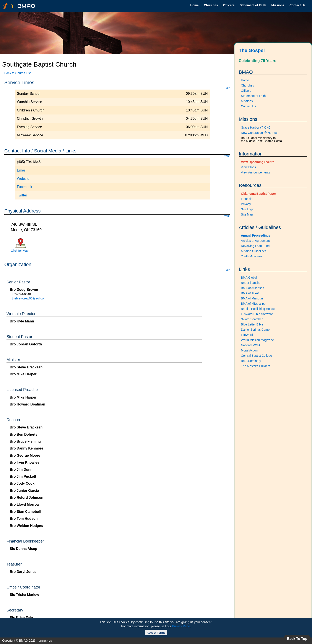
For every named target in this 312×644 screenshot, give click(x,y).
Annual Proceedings (256, 235)
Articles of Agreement (255, 241)
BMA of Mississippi (254, 304)
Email (21, 170)
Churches (211, 5)
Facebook (24, 187)
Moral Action (249, 350)
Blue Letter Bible (252, 324)
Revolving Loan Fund (255, 246)
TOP (227, 88)
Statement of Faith (253, 5)
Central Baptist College (256, 356)
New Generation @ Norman (260, 133)
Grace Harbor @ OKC (256, 127)
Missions (278, 5)
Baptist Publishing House (258, 309)
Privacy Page (181, 626)
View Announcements (255, 172)
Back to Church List (17, 73)
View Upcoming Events (258, 162)
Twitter (22, 195)
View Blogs (248, 167)
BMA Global (249, 278)
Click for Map (20, 251)
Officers (229, 5)
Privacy (246, 204)
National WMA (251, 345)
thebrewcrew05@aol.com (29, 298)
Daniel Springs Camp (255, 330)
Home (194, 5)
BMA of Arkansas (253, 288)
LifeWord (247, 335)
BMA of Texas (250, 293)
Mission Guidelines (254, 251)
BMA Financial (251, 283)
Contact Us (297, 5)
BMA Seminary (251, 361)
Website (23, 179)
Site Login (248, 209)
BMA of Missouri (252, 298)
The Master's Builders (256, 366)
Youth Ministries (252, 256)
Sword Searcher (252, 319)
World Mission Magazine (257, 340)
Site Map (247, 214)
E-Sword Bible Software (257, 314)
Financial (247, 199)
